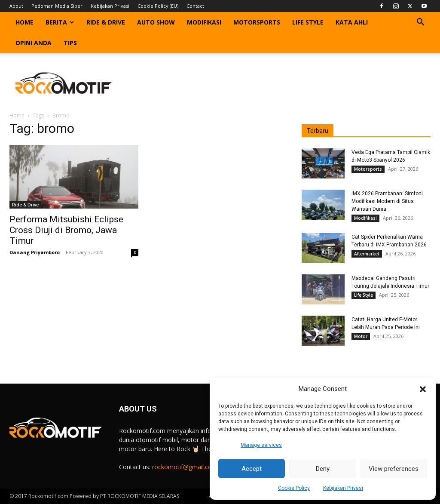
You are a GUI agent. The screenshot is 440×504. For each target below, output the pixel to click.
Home (24, 22)
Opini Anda (34, 43)
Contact (195, 6)
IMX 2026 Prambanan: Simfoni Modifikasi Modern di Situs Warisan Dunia (387, 201)
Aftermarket (367, 254)
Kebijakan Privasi (343, 488)
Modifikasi (204, 22)
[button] (423, 389)
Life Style (308, 22)
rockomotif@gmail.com (185, 467)
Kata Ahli (352, 22)
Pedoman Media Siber (57, 6)
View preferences (394, 469)
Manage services (261, 445)
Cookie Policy (294, 488)
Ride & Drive (106, 22)
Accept (252, 469)
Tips (70, 43)
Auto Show (156, 22)
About (16, 6)
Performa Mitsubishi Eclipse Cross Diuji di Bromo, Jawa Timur (66, 230)
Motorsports (257, 22)
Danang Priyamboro (35, 252)
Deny (323, 469)
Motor (361, 336)
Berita (60, 22)
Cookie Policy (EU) (158, 6)
